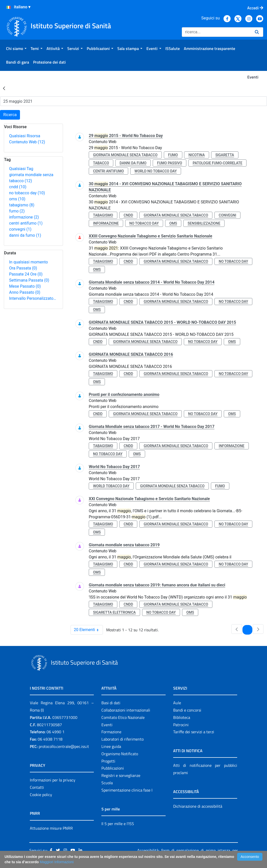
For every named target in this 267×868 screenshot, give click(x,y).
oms (17, 199)
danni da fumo (25, 235)
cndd (18, 187)
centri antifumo (26, 223)
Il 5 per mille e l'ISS (118, 824)
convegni (20, 229)
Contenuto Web (27, 142)
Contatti (37, 787)
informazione (24, 217)
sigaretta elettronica (114, 612)
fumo (17, 211)
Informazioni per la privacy (53, 780)
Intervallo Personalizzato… (33, 298)
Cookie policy (41, 795)
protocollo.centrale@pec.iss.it (64, 746)
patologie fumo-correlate (217, 163)
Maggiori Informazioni (57, 862)
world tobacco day (111, 486)
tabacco (101, 163)
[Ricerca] (216, 32)
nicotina (196, 155)
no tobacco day (27, 193)
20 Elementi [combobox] (88, 630)
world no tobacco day (156, 171)
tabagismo (22, 205)
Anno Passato (25, 292)
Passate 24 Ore (26, 274)
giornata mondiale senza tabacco (125, 155)
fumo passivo (170, 163)
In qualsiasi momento (28, 262)
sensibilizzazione (204, 223)
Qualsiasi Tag (21, 169)
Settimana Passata (29, 280)
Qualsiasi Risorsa (25, 136)
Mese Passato (25, 286)
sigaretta (225, 155)
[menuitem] (16, 48)
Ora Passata (23, 268)
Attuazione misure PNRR (51, 828)
